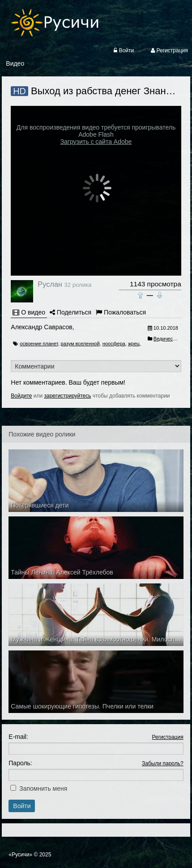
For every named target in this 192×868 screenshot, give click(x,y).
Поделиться (70, 312)
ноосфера (114, 344)
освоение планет (39, 344)
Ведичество (167, 339)
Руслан (50, 284)
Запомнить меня (43, 788)
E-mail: (18, 737)
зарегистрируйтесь (68, 396)
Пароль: (20, 763)
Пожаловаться (121, 312)
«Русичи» (20, 855)
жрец (134, 344)
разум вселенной (80, 344)
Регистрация (168, 737)
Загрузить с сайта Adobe (96, 142)
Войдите (21, 396)
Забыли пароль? (163, 763)
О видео (29, 312)
